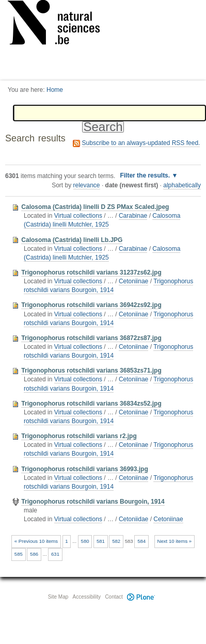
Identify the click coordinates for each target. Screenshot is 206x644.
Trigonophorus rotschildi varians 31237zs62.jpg (91, 272)
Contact (114, 597)
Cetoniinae (133, 281)
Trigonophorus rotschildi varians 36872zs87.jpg (91, 338)
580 (85, 541)
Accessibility (87, 597)
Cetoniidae (133, 519)
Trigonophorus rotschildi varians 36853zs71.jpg (91, 371)
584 (141, 541)
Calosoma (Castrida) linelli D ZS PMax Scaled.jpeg (95, 207)
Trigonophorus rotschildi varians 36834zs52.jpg (91, 404)
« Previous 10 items (36, 541)
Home (55, 90)
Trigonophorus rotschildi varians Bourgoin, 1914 (108, 286)
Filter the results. (146, 175)
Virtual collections (78, 216)
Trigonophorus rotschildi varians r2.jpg (79, 436)
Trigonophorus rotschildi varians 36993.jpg (84, 469)
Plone (141, 597)
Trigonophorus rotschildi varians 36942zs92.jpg (91, 305)
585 (19, 554)
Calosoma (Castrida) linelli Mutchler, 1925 (102, 220)
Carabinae (133, 216)
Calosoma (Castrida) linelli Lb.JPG (72, 240)
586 (34, 554)
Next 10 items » (175, 541)
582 (116, 541)
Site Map (58, 597)
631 (55, 554)
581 (101, 541)
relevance (87, 185)
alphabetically (182, 185)
